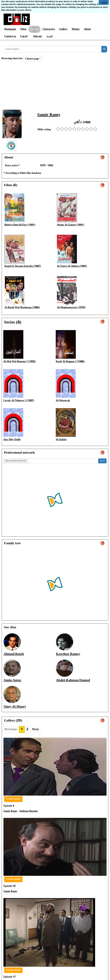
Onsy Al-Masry (15, 707)
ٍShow (102, 461)
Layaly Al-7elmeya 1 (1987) (19, 401)
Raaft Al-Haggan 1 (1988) (70, 362)
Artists (35, 29)
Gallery (63, 29)
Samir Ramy (49, 115)
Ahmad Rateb (14, 654)
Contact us (10, 36)
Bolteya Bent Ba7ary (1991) (20, 225)
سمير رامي (82, 121)
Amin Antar (12, 680)
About (87, 29)
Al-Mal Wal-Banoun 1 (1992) (19, 362)
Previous (11, 729)
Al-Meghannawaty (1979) (71, 308)
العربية (50, 36)
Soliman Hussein (29, 811)
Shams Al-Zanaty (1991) (70, 225)
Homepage (10, 29)
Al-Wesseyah (63, 401)
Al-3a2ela (61, 440)
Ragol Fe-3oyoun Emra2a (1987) (23, 266)
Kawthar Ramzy (68, 654)
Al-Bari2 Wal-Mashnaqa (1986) (22, 308)
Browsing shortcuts (12, 59)
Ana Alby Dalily (12, 440)
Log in (25, 36)
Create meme (13, 799)
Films (23, 29)
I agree (104, 2)
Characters (49, 29)
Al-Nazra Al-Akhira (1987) (72, 266)
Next (35, 729)
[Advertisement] (55, 87)
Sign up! (38, 36)
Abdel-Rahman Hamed (73, 680)
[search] (104, 49)
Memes (76, 29)
